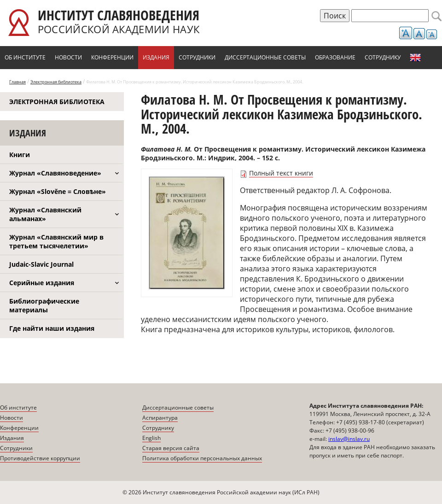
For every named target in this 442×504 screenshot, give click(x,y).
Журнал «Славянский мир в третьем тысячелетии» (56, 241)
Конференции (112, 57)
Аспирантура (160, 418)
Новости (68, 57)
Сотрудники (197, 57)
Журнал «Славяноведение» (55, 173)
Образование (335, 57)
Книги (20, 155)
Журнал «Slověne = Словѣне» (58, 191)
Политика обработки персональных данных (202, 458)
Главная (17, 82)
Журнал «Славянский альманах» (45, 214)
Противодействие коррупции (40, 458)
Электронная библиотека (56, 82)
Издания (156, 57)
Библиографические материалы (44, 305)
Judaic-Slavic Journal (41, 264)
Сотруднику (383, 57)
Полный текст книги (281, 173)
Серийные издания (42, 283)
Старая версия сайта (171, 448)
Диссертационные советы (265, 57)
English (415, 58)
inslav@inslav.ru (349, 439)
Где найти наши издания (52, 328)
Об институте (25, 57)
